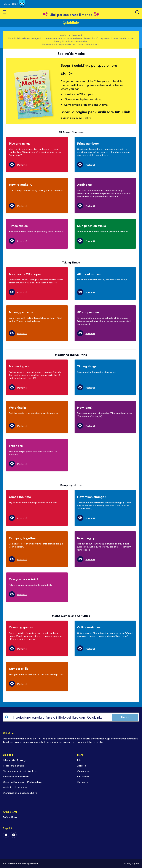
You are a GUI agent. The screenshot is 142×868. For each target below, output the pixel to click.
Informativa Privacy (14, 760)
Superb (135, 863)
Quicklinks (71, 23)
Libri (80, 760)
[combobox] (71, 717)
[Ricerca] (137, 12)
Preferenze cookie (14, 765)
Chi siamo (83, 776)
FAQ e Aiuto (10, 817)
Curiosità (83, 782)
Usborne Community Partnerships (22, 782)
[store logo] (71, 14)
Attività (82, 765)
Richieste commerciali (16, 776)
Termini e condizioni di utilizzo (20, 771)
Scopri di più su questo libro (77, 118)
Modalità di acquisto (15, 787)
